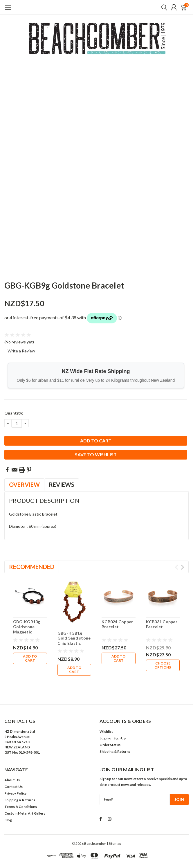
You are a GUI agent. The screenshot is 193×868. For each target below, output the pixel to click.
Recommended (32, 567)
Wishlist (106, 708)
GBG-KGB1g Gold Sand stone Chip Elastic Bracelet (74, 641)
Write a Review (21, 351)
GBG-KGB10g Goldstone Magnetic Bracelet (27, 629)
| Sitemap (114, 820)
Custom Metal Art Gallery (25, 789)
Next (182, 567)
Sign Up (120, 714)
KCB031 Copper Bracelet (162, 624)
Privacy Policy (15, 769)
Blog (8, 796)
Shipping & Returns (115, 728)
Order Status (110, 721)
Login (104, 714)
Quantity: (14, 413)
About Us (12, 756)
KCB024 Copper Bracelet (117, 624)
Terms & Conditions (21, 783)
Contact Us (13, 763)
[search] (163, 7)
